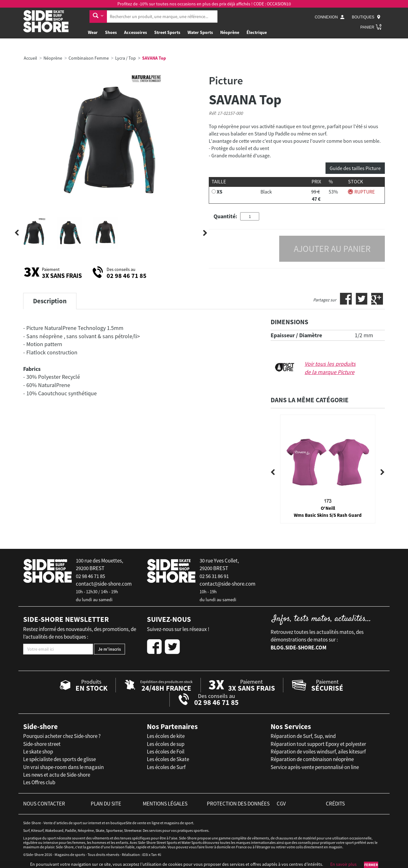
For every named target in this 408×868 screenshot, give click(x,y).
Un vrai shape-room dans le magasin (63, 767)
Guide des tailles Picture (355, 168)
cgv (281, 804)
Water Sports (200, 32)
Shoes (111, 32)
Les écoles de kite (166, 736)
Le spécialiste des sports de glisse (59, 759)
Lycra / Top (125, 58)
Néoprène (230, 32)
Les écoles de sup (166, 744)
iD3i (145, 855)
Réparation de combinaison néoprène (312, 759)
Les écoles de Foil (166, 752)
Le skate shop (38, 752)
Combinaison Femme (89, 58)
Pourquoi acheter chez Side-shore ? (62, 736)
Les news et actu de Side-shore (57, 775)
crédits (335, 804)
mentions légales (165, 804)
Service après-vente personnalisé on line (315, 767)
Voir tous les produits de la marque (330, 368)
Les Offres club (39, 782)
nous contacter (44, 804)
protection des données (238, 804)
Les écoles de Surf (166, 767)
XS (220, 192)
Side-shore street (42, 744)
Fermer (371, 865)
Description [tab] (50, 301)
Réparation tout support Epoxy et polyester (318, 744)
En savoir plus (343, 864)
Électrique (257, 32)
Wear (93, 32)
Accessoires (135, 32)
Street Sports (167, 32)
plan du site (106, 804)
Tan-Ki (156, 855)
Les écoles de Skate (168, 759)
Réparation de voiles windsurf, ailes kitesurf (318, 752)
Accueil (30, 58)
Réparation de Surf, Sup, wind (303, 736)
